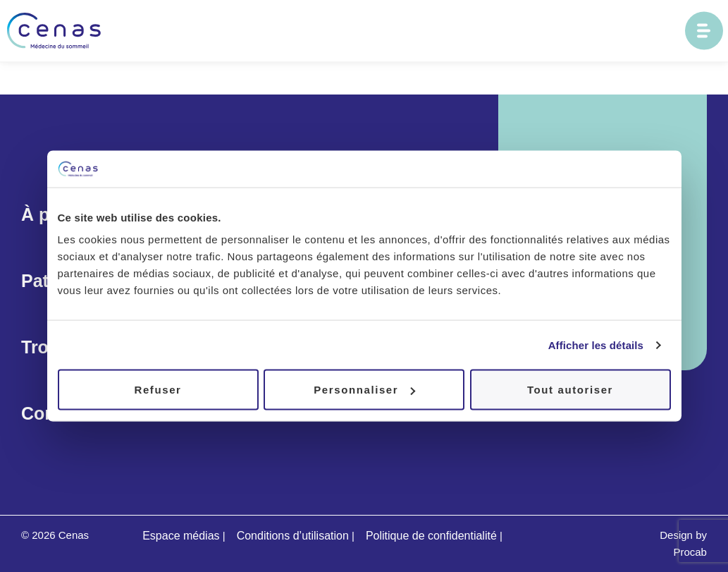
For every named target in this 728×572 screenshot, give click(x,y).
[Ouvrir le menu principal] (704, 31)
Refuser (158, 390)
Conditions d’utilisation (293, 536)
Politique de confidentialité (431, 536)
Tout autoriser (570, 390)
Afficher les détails (596, 345)
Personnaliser (364, 390)
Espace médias (181, 536)
